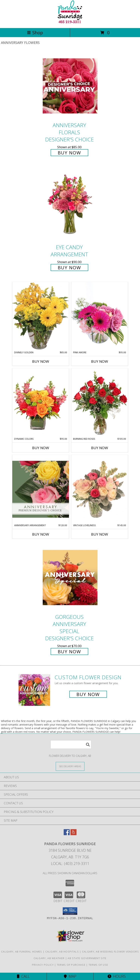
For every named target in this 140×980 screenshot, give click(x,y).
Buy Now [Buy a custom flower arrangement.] (88, 694)
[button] (70, 911)
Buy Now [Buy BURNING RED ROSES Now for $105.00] (100, 448)
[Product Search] (71, 745)
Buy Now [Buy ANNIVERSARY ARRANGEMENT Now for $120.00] (41, 534)
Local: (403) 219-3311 (70, 864)
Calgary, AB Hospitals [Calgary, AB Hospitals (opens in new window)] (62, 952)
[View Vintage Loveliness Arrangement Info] (100, 489)
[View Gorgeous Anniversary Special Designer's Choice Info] (70, 577)
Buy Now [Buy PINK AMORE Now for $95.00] (100, 361)
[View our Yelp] (73, 834)
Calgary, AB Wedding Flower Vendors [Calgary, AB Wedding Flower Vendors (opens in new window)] (110, 952)
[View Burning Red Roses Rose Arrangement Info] (100, 403)
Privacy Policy (43, 965)
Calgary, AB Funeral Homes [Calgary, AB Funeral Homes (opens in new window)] (22, 952)
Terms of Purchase (71, 965)
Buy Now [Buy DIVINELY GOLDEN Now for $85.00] (41, 361)
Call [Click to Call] (23, 976)
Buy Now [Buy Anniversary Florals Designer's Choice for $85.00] (69, 153)
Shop (35, 32)
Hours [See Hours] (117, 976)
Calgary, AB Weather (49, 958)
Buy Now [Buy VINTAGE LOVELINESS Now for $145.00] (100, 534)
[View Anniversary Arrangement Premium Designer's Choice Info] (41, 489)
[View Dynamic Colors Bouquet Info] (41, 403)
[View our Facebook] (67, 834)
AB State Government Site (87, 958)
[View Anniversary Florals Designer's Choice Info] (70, 86)
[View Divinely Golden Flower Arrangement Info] (41, 316)
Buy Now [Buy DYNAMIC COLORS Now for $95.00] (41, 448)
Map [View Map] (70, 976)
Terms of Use (98, 965)
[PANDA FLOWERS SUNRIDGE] (70, 23)
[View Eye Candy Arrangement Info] (70, 205)
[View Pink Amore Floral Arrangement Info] (100, 316)
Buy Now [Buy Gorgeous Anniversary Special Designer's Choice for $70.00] (69, 651)
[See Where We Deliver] (70, 766)
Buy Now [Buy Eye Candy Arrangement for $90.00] (69, 268)
